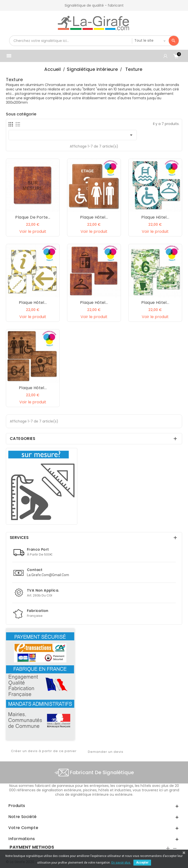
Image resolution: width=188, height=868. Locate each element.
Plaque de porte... (33, 217)
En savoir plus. (121, 863)
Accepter (142, 863)
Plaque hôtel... (94, 217)
